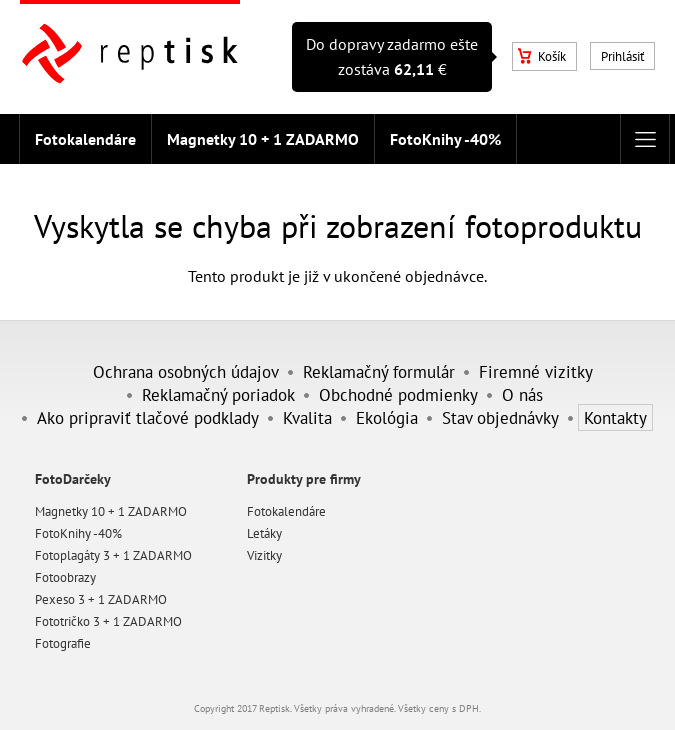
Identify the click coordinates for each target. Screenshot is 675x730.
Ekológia (387, 417)
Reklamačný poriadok (218, 394)
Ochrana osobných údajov (186, 371)
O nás (522, 394)
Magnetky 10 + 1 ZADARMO (263, 139)
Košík (542, 56)
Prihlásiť (622, 56)
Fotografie (63, 643)
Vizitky (264, 555)
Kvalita (307, 417)
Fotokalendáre (85, 139)
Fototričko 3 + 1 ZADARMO (108, 621)
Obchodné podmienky (398, 394)
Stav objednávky (500, 417)
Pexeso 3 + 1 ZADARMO (101, 599)
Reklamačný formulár (379, 371)
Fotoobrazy (65, 577)
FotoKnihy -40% (445, 139)
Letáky (264, 533)
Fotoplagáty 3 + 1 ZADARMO (113, 555)
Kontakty (615, 417)
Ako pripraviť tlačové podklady (148, 417)
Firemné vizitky (536, 371)
